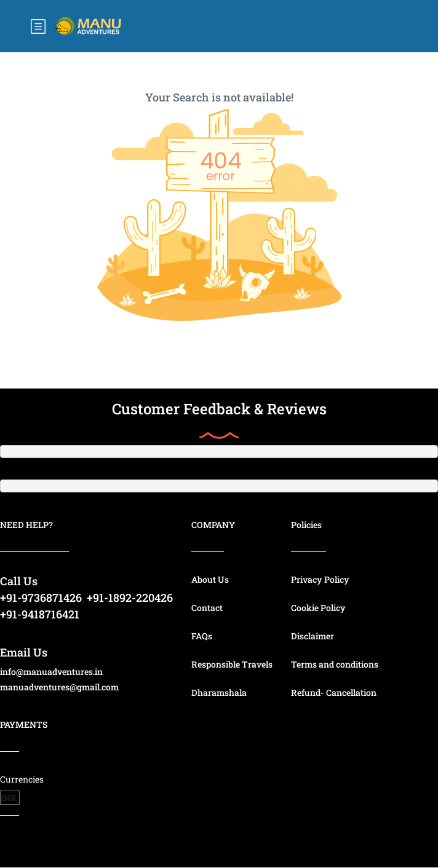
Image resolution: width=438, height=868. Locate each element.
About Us (210, 579)
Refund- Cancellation (334, 692)
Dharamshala (219, 692)
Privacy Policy (320, 579)
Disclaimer (313, 636)
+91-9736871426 (41, 598)
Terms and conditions (335, 664)
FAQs (202, 636)
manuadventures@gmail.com (59, 687)
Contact (207, 608)
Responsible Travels (232, 664)
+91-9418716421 (40, 614)
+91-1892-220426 (130, 598)
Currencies (22, 779)
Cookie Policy (318, 608)
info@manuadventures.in (51, 672)
